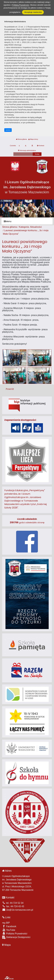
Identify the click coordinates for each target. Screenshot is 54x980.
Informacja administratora (27, 150)
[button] (51, 208)
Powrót (10, 389)
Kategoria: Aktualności (30, 227)
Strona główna (21, 139)
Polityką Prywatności (21, 5)
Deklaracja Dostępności (16, 937)
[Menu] (27, 221)
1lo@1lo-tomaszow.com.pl (18, 910)
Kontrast (41, 146)
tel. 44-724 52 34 (13, 903)
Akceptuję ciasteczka (33, 12)
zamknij (8, 130)
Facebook (9, 926)
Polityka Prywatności (15, 933)
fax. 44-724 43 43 (13, 906)
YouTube (9, 930)
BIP (6, 923)
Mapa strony (33, 139)
